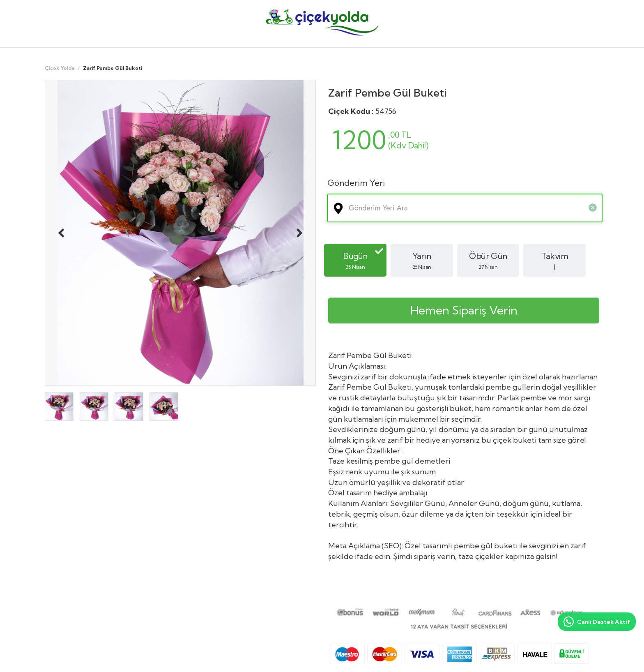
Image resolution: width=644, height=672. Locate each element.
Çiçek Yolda (60, 68)
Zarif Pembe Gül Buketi (387, 93)
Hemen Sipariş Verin (464, 310)
